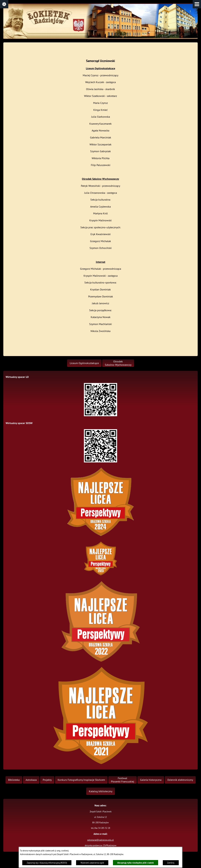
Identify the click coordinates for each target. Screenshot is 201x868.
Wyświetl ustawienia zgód (92, 863)
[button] (197, 4)
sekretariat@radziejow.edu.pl (100, 840)
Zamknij (171, 863)
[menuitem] (84, 363)
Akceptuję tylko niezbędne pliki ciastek (135, 863)
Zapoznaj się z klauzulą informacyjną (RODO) (47, 863)
